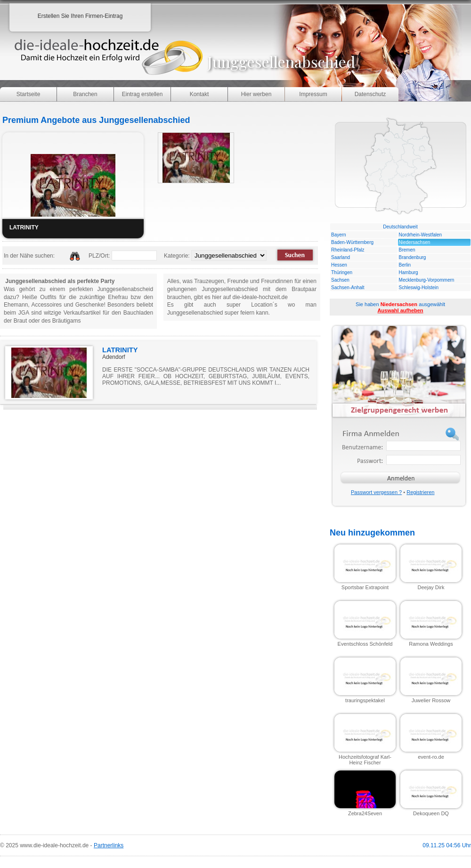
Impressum (313, 94)
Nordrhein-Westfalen (421, 235)
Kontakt (199, 94)
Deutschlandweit (400, 227)
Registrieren (420, 492)
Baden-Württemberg (352, 242)
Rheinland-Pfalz (348, 250)
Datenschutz (370, 94)
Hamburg (409, 272)
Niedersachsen (415, 242)
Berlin (405, 265)
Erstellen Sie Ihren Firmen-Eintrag (80, 16)
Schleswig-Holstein (419, 288)
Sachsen (340, 280)
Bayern (339, 235)
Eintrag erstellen (142, 94)
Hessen (339, 265)
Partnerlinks (109, 845)
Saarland (341, 257)
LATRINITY (120, 350)
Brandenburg (413, 257)
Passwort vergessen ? (376, 492)
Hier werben (256, 94)
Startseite (28, 94)
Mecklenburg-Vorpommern (427, 280)
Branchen (85, 94)
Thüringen (342, 272)
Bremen (407, 250)
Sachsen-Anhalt (348, 288)
